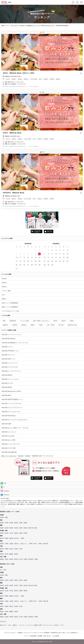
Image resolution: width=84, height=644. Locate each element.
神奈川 (10, 2)
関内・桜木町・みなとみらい (41, 321)
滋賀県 (2, 544)
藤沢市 (64, 321)
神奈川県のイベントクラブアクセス (12, 404)
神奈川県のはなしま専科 (9, 440)
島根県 (7, 549)
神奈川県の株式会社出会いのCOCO (11, 391)
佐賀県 (7, 559)
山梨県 (21, 533)
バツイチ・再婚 (34, 79)
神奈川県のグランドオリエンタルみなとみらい (15, 420)
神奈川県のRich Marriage (9, 416)
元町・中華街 (51, 325)
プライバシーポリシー (11, 633)
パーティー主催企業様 (30, 636)
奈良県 (40, 544)
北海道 (2, 517)
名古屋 (16, 538)
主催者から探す (38, 625)
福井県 (16, 533)
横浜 (4, 321)
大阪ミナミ (24, 544)
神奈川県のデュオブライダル (10, 367)
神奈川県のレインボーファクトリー (12, 371)
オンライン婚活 (25, 321)
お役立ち (57, 625)
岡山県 (11, 549)
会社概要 (40, 636)
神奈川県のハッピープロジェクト (11, 444)
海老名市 (58, 79)
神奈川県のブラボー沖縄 (9, 448)
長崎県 (11, 559)
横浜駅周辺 (13, 321)
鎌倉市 (33, 325)
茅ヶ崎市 (61, 325)
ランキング (29, 625)
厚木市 (55, 321)
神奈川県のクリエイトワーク (10, 363)
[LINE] (42, 483)
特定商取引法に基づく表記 (58, 633)
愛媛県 (11, 554)
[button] (73, 2)
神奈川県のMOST (7, 395)
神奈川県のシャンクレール (9, 432)
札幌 (6, 517)
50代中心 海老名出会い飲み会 (12, 133)
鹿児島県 (31, 559)
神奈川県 (52, 79)
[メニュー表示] (81, 2)
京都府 (7, 544)
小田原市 (15, 325)
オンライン (22, 625)
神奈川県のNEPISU (7, 375)
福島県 (25, 523)
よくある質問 (55, 636)
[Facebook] (42, 495)
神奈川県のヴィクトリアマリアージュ (12, 408)
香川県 (7, 554)
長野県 (25, 533)
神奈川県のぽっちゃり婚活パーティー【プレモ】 (15, 428)
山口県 (21, 549)
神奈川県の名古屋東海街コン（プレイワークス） (15, 343)
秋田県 (16, 523)
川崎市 (72, 321)
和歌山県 (46, 544)
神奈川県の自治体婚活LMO (9, 452)
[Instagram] (42, 491)
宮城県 (11, 523)
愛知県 (11, 538)
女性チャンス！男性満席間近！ (10, 303)
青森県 (2, 523)
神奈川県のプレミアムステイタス (11, 412)
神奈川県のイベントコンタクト (10, 379)
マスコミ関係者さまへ (73, 633)
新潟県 (2, 533)
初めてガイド (4, 625)
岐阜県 (2, 538)
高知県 (16, 554)
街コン (41, 79)
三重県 (22, 538)
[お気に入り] (81, 73)
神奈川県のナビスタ (7, 383)
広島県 (16, 549)
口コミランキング (48, 625)
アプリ (62, 625)
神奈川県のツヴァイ (7, 347)
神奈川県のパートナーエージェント (12, 335)
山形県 (21, 523)
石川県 (11, 533)
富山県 (7, 533)
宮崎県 (25, 559)
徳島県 (2, 554)
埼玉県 (16, 528)
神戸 (35, 544)
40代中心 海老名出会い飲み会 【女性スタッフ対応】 (19, 73)
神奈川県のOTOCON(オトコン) (10, 351)
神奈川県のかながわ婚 (8, 436)
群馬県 (11, 528)
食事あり (46, 79)
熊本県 (16, 559)
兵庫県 (31, 544)
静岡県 (7, 538)
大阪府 (11, 544)
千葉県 (21, 528)
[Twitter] (42, 487)
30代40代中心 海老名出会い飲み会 (13, 193)
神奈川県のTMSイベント (9, 359)
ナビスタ (8, 79)
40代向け (20, 79)
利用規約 (20, 633)
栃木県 (7, 528)
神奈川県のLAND (6, 424)
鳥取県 (2, 549)
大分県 (21, 559)
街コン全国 (3, 570)
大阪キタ (17, 544)
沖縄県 (36, 559)
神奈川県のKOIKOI (7, 387)
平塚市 (41, 325)
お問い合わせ (47, 636)
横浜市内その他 (72, 325)
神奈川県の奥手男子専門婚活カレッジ (12, 399)
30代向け (14, 79)
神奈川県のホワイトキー (9, 355)
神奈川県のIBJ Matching (8, 339)
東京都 (25, 528)
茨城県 (2, 528)
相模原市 (5, 325)
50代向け (26, 79)
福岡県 (2, 559)
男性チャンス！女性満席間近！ (10, 307)
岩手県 (7, 523)
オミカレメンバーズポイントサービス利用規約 (37, 633)
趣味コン (16, 625)
